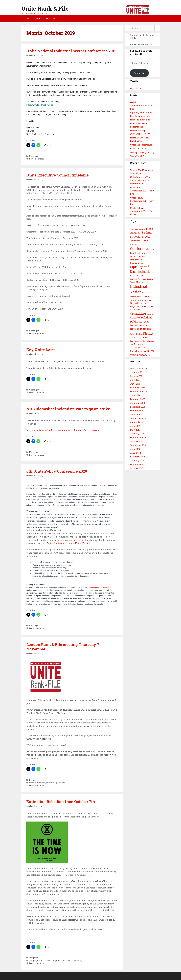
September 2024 (139, 368)
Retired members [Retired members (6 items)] (141, 329)
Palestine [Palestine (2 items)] (133, 318)
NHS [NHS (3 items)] (151, 306)
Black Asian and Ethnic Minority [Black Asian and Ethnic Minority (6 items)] (142, 233)
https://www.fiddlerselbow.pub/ (40, 105)
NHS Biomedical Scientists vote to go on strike (68, 409)
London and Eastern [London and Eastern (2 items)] (137, 300)
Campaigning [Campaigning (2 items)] (134, 241)
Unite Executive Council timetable (58, 175)
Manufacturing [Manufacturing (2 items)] (149, 300)
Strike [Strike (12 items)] (148, 333)
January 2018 (137, 461)
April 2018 (135, 453)
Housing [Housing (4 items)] (141, 282)
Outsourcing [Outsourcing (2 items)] (150, 314)
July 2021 (135, 380)
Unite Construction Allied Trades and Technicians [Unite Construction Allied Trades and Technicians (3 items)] (142, 341)
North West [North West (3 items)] (135, 310)
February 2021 (137, 388)
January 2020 (137, 403)
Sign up (134, 35)
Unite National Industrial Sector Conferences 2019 (71, 51)
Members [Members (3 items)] (142, 303)
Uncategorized (36, 156)
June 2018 (135, 449)
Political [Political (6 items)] (146, 317)
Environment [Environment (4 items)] (137, 263)
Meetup (33, 783)
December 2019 (138, 407)
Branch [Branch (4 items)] (146, 237)
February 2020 (138, 399)
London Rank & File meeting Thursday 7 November (63, 647)
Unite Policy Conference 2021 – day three (142, 211)
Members (41, 783)
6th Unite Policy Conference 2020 (57, 471)
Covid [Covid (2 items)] (152, 249)
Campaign (34, 958)
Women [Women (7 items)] (149, 351)
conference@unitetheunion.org (102, 587)
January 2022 (137, 372)
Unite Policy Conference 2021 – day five (142, 191)
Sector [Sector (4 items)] (139, 334)
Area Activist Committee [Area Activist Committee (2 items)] (138, 229)
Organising (52, 783)
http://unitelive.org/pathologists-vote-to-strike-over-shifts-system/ (63, 430)
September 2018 (138, 445)
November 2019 (138, 411)
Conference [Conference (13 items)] (140, 248)
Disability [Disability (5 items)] (136, 253)
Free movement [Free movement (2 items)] (147, 276)
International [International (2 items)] (146, 293)
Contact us (50, 19)
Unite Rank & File (45, 8)
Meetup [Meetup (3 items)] (133, 303)
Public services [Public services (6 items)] (140, 322)
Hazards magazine (140, 120)
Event (32, 780)
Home (27, 19)
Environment (64, 960)
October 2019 (137, 414)
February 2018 (137, 457)
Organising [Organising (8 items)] (138, 313)
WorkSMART (137, 156)
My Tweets (136, 88)
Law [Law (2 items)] (143, 297)
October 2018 (137, 441)
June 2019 (135, 426)
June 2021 (135, 384)
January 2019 (137, 434)
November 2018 (138, 438)
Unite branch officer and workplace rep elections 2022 (141, 180)
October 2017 (137, 468)
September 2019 (138, 418)
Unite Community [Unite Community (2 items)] (136, 338)
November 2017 (138, 464)
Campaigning (36, 960)
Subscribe (139, 73)
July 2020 (135, 395)
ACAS (133, 102)
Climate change (50, 960)
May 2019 (135, 430)
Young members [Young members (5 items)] (140, 355)
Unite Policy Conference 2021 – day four (142, 201)
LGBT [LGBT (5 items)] (148, 296)
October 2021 (137, 376)
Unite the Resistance (141, 145)
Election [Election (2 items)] (145, 253)
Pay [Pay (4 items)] (138, 318)
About (37, 19)
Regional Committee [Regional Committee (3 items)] (140, 325)
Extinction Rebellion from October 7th (61, 802)
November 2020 (138, 391)
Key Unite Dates (41, 350)
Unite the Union (139, 148)
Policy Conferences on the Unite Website (68, 543)
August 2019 (136, 422)
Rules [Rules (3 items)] (133, 334)
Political (62, 783)
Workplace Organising (142, 152)
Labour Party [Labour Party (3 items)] (136, 297)
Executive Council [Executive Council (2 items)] (136, 276)
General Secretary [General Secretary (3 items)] (138, 279)
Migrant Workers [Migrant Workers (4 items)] (139, 306)
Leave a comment (37, 159)
